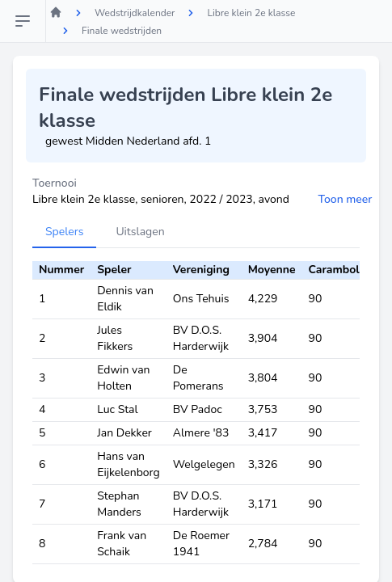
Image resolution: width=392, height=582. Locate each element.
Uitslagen (140, 232)
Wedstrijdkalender (135, 13)
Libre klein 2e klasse (251, 13)
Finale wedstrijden (122, 31)
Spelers (64, 232)
